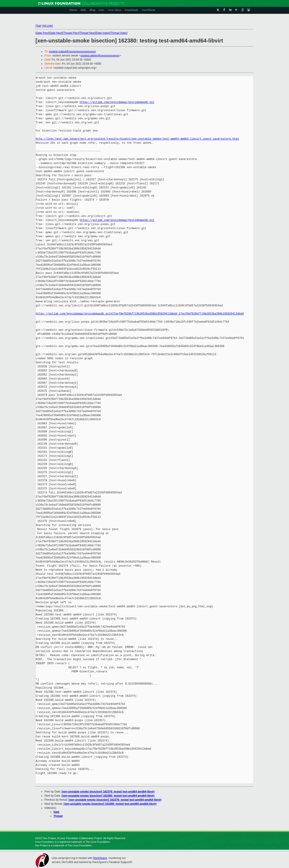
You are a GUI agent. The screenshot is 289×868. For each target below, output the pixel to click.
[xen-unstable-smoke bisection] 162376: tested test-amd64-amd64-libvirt (108, 792)
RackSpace (100, 858)
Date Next (56, 33)
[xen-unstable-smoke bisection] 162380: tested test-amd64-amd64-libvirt (108, 796)
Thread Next (87, 33)
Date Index (103, 33)
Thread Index (119, 33)
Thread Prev (71, 33)
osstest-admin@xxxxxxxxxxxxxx (100, 56)
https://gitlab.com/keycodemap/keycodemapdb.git (117, 102)
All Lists (48, 26)
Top (38, 26)
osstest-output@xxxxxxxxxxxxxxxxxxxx (72, 52)
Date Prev (42, 33)
